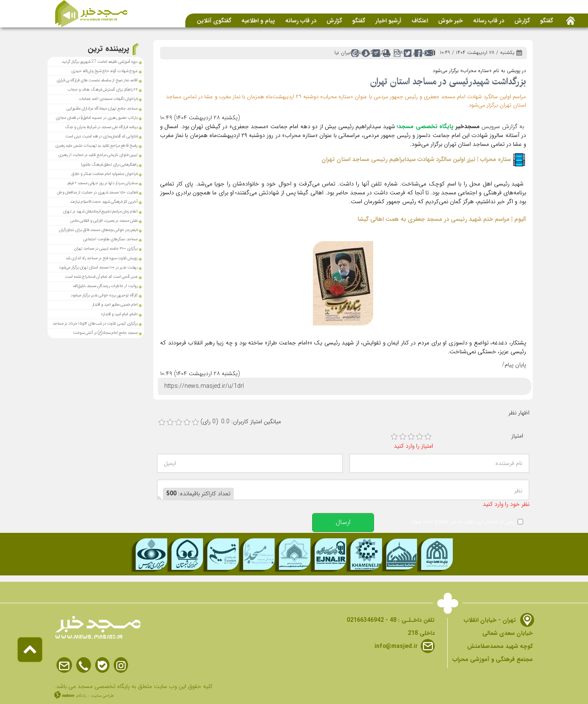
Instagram (121, 665)
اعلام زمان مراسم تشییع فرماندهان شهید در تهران (100, 211)
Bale (102, 665)
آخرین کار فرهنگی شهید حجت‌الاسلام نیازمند (104, 202)
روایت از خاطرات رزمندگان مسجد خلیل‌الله (105, 286)
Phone (84, 665)
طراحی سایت (103, 696)
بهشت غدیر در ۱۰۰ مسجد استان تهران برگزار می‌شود (98, 267)
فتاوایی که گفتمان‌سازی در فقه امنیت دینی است (102, 136)
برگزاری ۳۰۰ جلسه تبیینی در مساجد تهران (106, 249)
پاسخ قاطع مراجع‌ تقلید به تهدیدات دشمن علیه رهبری (96, 146)
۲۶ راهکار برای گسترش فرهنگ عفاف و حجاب (102, 90)
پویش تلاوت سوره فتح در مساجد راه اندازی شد (102, 258)
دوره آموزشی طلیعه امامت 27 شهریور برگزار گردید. (99, 62)
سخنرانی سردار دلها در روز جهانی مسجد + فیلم (103, 183)
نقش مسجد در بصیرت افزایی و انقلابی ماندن (104, 221)
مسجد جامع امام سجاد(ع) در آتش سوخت (105, 333)
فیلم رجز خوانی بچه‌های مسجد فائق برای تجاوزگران (98, 230)
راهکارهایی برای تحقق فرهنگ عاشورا (109, 165)
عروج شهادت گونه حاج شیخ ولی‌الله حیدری (104, 71)
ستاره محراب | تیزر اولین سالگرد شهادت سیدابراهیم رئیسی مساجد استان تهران (416, 159)
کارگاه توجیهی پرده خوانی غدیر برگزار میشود (104, 295)
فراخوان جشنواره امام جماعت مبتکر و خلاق (104, 174)
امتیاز (517, 436)
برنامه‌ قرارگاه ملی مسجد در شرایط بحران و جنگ (101, 127)
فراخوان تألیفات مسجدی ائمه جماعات (108, 99)
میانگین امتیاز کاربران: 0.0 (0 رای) (241, 422)
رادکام (82, 696)
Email (64, 665)
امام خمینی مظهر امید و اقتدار (115, 305)
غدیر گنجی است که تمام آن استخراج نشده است (101, 277)
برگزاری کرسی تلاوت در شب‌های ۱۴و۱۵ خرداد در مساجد (96, 324)
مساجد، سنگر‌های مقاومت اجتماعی (111, 239)
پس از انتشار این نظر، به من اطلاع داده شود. (462, 522)
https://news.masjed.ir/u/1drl (204, 386)
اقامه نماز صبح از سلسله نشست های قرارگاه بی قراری (97, 80)
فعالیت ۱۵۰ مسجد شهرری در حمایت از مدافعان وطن (97, 192)
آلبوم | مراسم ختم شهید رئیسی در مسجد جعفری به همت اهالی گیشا (442, 219)
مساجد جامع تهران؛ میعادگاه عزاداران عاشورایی (102, 109)
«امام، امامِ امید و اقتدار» (119, 314)
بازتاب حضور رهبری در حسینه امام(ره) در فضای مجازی (97, 118)
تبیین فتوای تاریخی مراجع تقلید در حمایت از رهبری (98, 155)
